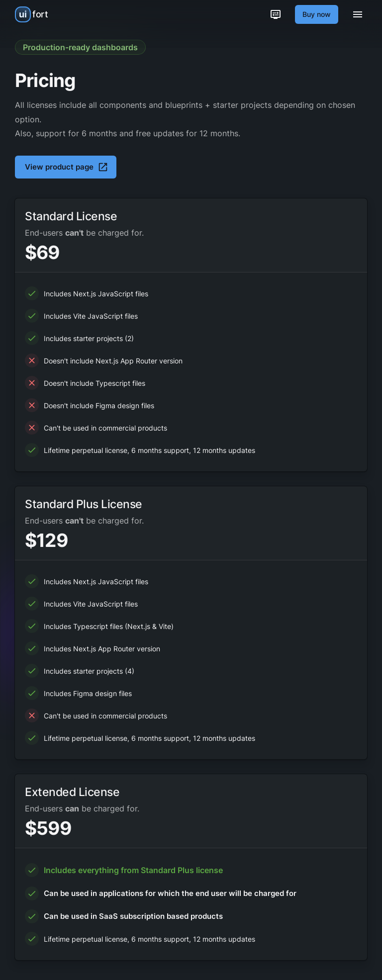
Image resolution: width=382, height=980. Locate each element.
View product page (67, 167)
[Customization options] (276, 14)
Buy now (317, 14)
